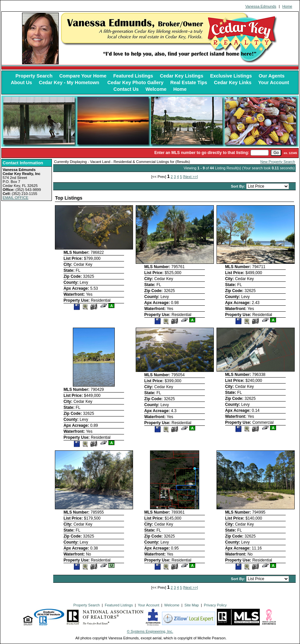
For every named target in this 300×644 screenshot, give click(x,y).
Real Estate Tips (189, 82)
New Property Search (278, 162)
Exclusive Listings (231, 76)
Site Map (192, 605)
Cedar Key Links (233, 82)
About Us (21, 82)
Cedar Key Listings (182, 76)
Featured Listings (133, 76)
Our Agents (272, 76)
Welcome (156, 89)
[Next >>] (190, 177)
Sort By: (238, 186)
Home (287, 6)
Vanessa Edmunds (261, 6)
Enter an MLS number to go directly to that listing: (202, 153)
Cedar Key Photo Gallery (136, 82)
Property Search (34, 76)
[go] (276, 153)
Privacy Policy (215, 605)
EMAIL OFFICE (15, 198)
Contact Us (126, 89)
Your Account (274, 82)
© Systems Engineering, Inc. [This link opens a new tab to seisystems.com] (150, 631)
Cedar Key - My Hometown (70, 82)
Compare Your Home (83, 76)
